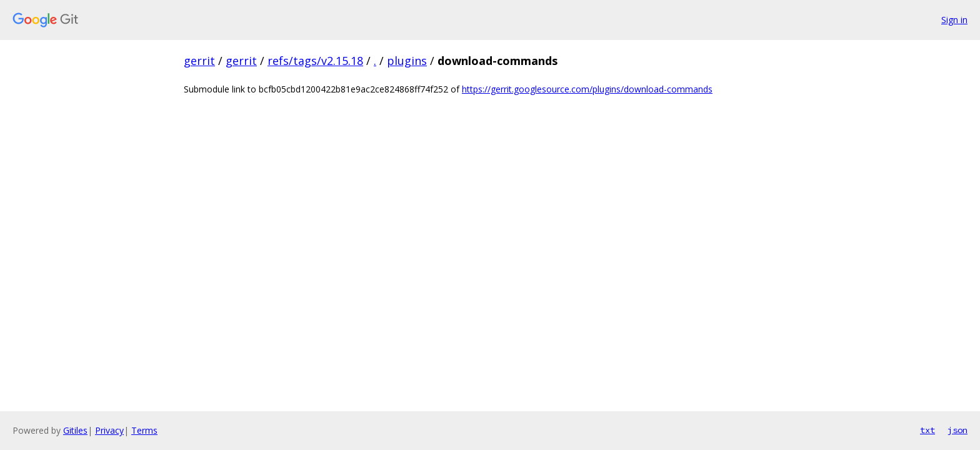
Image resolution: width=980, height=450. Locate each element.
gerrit (199, 61)
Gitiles (75, 430)
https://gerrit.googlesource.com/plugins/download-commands (587, 89)
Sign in (954, 20)
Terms (144, 430)
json (957, 430)
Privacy (109, 430)
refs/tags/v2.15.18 (315, 61)
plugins (407, 61)
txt (927, 430)
